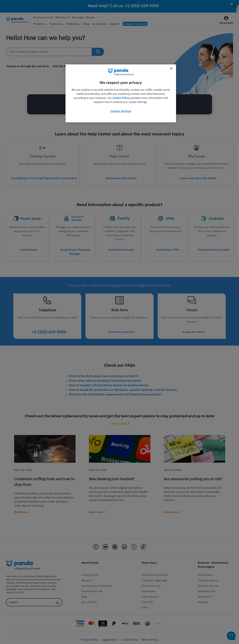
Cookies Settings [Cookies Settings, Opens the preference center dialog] (121, 111)
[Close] (171, 68)
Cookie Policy (121, 98)
